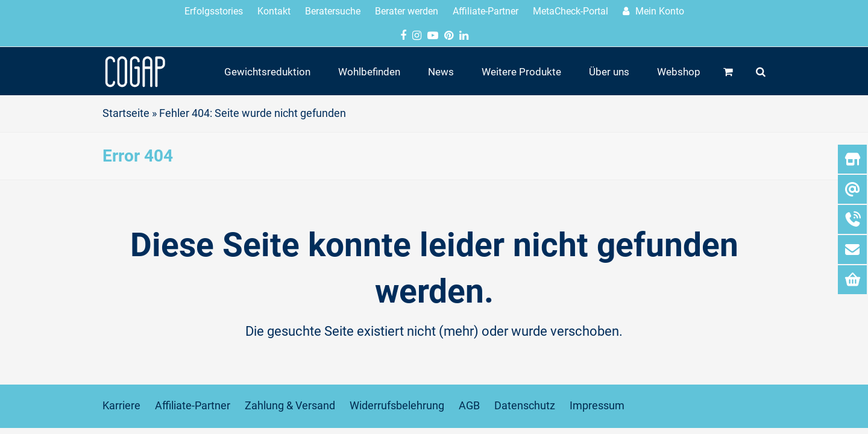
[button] (728, 71)
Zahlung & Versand (290, 406)
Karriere (121, 406)
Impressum (597, 406)
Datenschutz (525, 406)
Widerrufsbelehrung (397, 406)
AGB (469, 406)
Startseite (126, 113)
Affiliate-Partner (193, 406)
